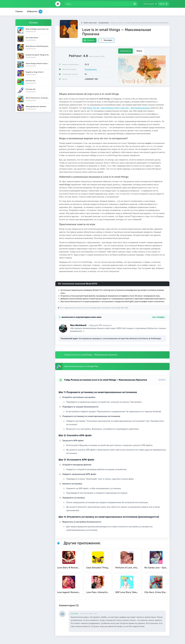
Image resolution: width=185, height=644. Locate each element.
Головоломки (91, 69)
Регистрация (150, 4)
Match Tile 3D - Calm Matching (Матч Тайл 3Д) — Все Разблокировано (119, 108)
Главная (19, 11)
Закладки (106, 40)
